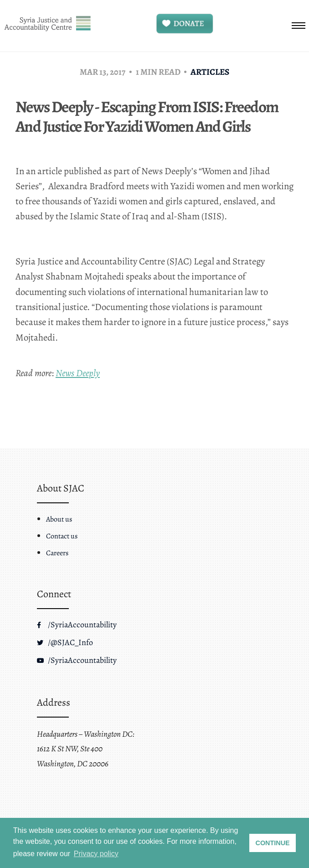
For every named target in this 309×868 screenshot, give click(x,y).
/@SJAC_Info (65, 642)
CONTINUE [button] (273, 843)
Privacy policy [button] (96, 854)
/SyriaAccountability (77, 625)
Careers (57, 553)
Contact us (62, 536)
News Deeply (78, 373)
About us (59, 519)
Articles (210, 72)
